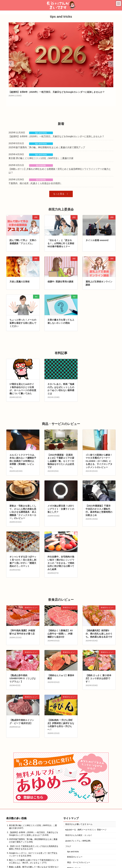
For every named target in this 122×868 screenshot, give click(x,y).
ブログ (68, 846)
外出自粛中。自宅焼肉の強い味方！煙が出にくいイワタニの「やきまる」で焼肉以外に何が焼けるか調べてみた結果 (61, 563)
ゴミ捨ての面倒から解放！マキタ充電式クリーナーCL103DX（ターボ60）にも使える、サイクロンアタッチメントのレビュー (99, 461)
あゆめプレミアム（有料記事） (79, 841)
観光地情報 (41, 165)
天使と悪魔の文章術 (20, 282)
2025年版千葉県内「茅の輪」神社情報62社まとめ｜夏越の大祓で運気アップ (47, 147)
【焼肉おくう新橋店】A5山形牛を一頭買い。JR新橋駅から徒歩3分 (60, 634)
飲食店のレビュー (75, 857)
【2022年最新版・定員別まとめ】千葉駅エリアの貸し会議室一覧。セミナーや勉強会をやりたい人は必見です (61, 461)
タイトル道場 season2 (97, 240)
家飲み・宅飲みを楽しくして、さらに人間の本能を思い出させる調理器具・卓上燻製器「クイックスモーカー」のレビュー (23, 512)
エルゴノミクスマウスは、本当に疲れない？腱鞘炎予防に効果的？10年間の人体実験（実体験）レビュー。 (23, 461)
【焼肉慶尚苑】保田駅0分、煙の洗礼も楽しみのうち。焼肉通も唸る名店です (99, 634)
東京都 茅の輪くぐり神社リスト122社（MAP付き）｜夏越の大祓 (41, 158)
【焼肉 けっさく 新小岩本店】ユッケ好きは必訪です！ (98, 678)
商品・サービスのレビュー (79, 862)
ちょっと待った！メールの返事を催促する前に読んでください (23, 323)
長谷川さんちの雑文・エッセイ (79, 835)
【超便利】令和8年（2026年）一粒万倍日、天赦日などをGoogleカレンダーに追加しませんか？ (57, 92)
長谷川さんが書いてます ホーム (79, 824)
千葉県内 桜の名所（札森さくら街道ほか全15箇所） (35, 183)
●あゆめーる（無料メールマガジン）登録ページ (86, 830)
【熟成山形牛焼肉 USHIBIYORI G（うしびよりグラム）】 (23, 678)
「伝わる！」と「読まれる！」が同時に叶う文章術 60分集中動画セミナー (61, 243)
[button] (61, 194)
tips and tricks (41, 133)
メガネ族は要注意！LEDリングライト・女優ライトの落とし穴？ (61, 509)
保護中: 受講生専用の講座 (60, 282)
